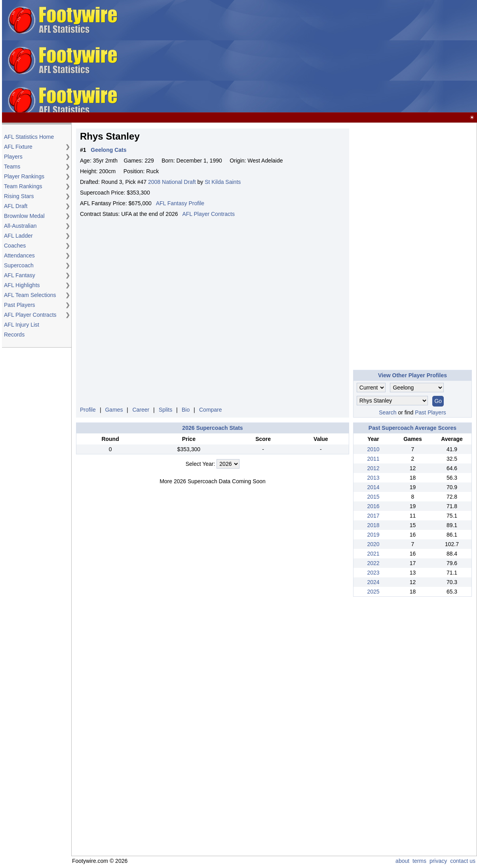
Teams (12, 166)
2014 (373, 487)
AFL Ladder (18, 236)
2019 (373, 535)
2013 (373, 478)
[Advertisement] (349, 57)
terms (419, 861)
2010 (373, 449)
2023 (373, 573)
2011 (373, 459)
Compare (211, 410)
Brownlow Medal (24, 216)
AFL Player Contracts (30, 315)
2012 (373, 468)
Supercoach (19, 265)
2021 (373, 554)
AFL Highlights (22, 285)
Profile (88, 410)
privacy (438, 861)
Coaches (15, 246)
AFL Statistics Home (29, 137)
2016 (373, 506)
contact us (463, 861)
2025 (373, 592)
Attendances (19, 255)
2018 (373, 525)
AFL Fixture (18, 147)
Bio (186, 410)
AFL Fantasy (20, 275)
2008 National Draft (172, 182)
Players (13, 157)
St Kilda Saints (223, 182)
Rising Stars (19, 196)
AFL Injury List (22, 325)
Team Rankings (23, 186)
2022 (373, 563)
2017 (373, 516)
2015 (373, 497)
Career (141, 410)
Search (388, 412)
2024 (373, 582)
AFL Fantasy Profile (180, 203)
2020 (373, 544)
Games (114, 410)
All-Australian (20, 226)
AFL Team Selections (30, 295)
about (402, 861)
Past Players (20, 305)
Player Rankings (24, 176)
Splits (165, 410)
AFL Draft (16, 206)
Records (14, 335)
